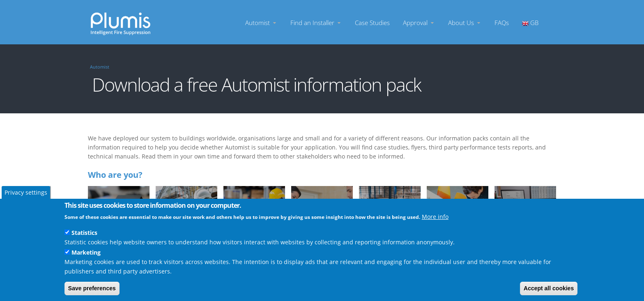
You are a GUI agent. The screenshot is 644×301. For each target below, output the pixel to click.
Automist (261, 22)
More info (435, 217)
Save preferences (92, 288)
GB (530, 22)
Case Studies (372, 22)
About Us (465, 22)
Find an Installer (316, 22)
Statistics (84, 233)
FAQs (502, 22)
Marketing (86, 252)
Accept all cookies (549, 288)
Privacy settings (26, 192)
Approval (419, 22)
